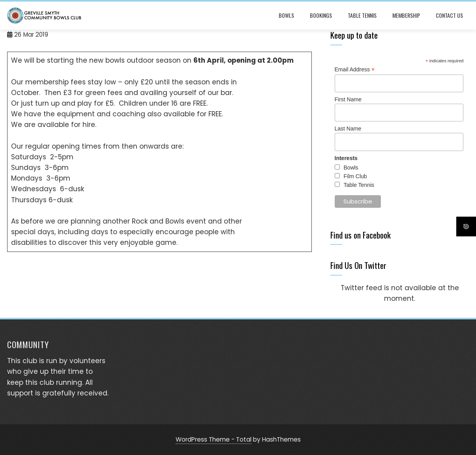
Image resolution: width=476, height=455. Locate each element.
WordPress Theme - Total (214, 439)
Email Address (355, 70)
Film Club (355, 176)
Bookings (321, 15)
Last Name (348, 129)
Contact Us (449, 15)
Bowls (286, 15)
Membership (406, 15)
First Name (348, 99)
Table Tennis (362, 15)
